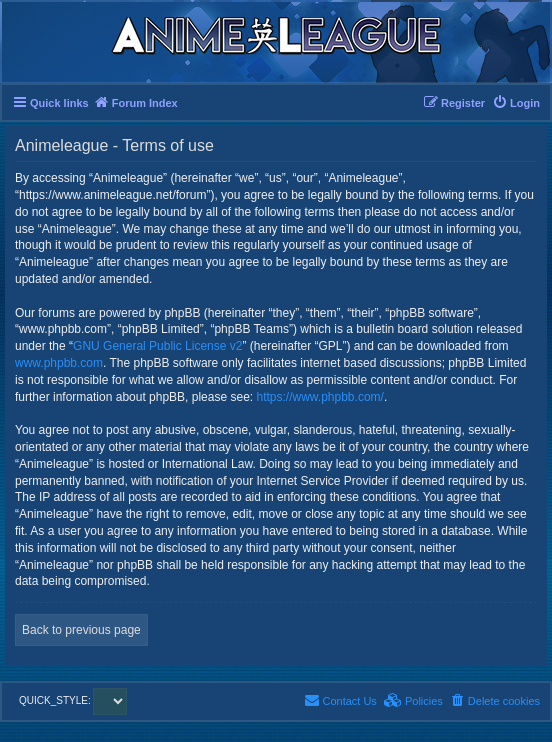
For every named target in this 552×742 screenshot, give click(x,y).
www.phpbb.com (59, 363)
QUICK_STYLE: (73, 700)
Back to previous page (81, 630)
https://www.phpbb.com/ (319, 397)
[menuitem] (516, 103)
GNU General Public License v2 (157, 346)
